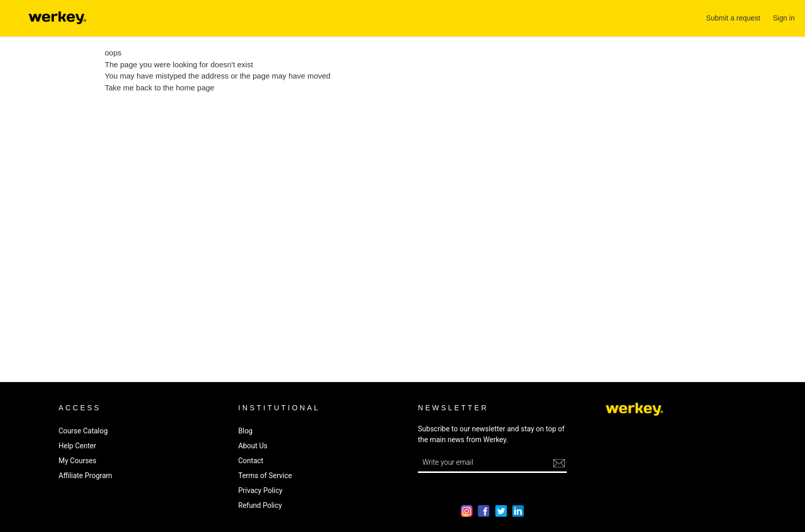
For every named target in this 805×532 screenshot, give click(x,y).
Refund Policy (260, 505)
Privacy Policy (260, 490)
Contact (251, 461)
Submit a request (733, 18)
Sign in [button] (784, 18)
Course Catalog (83, 431)
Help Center (77, 446)
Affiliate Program (85, 476)
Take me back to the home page (159, 88)
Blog (245, 431)
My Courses (78, 461)
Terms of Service (265, 476)
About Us (253, 446)
